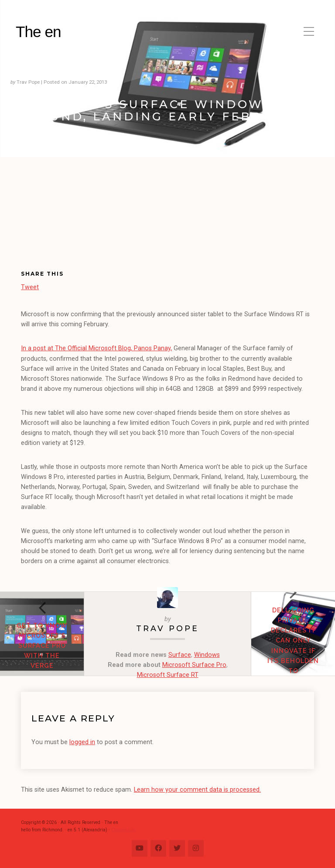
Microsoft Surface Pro (194, 665)
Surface (180, 655)
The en (38, 32)
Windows (207, 655)
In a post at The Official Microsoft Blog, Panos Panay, (96, 348)
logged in (82, 742)
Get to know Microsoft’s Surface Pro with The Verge (42, 645)
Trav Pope (167, 628)
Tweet (30, 287)
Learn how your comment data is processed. (197, 790)
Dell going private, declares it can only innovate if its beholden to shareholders (293, 645)
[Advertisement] (70, 221)
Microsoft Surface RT (168, 675)
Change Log (123, 830)
